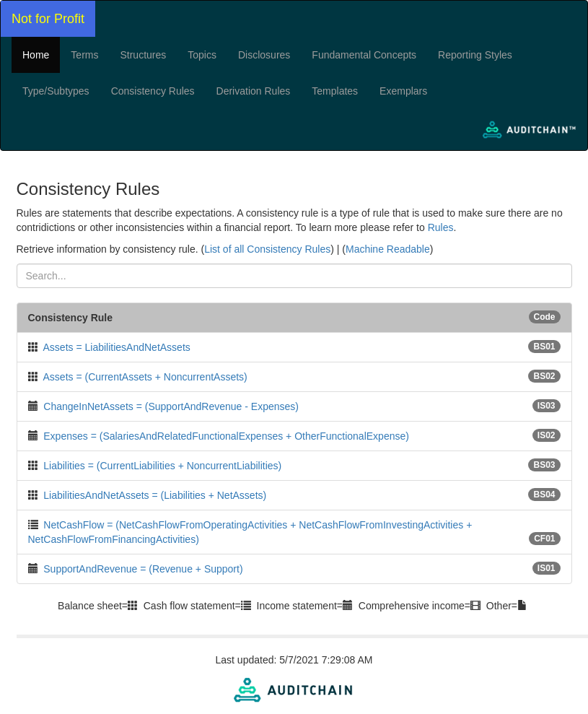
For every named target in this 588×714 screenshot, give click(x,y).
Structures (143, 55)
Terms (84, 55)
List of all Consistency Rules (267, 249)
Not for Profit (48, 19)
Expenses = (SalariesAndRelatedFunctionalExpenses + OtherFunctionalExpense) (226, 436)
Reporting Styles (475, 55)
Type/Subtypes (56, 91)
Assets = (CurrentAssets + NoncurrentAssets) (145, 377)
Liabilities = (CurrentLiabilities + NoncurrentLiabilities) (162, 466)
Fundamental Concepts (364, 55)
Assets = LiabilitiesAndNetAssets (117, 347)
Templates (335, 91)
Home (36, 55)
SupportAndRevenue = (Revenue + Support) (143, 569)
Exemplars (403, 91)
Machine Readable (388, 249)
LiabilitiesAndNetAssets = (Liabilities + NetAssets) (155, 495)
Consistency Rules (153, 91)
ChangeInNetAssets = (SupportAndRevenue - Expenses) (171, 406)
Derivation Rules (254, 91)
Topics (202, 55)
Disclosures (264, 55)
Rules (441, 227)
